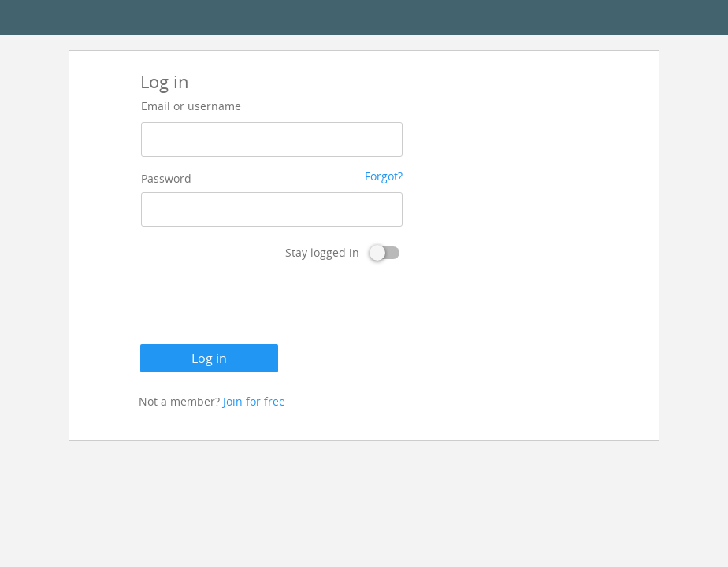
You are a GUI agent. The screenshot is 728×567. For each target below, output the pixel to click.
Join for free (254, 401)
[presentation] (260, 306)
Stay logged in (322, 252)
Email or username (191, 106)
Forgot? (384, 176)
